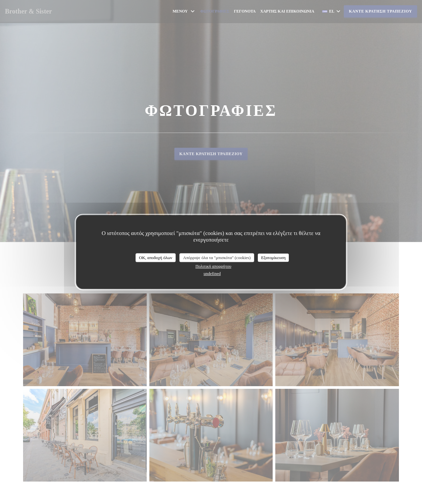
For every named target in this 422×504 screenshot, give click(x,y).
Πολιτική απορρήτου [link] (213, 266)
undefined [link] (212, 273)
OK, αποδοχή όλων (156, 258)
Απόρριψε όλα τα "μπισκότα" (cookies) (217, 258)
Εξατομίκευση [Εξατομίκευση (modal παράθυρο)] (273, 258)
